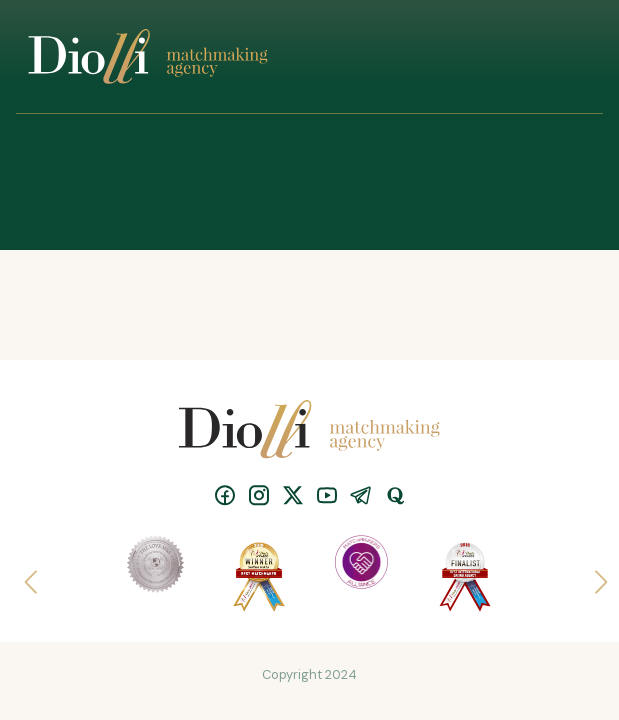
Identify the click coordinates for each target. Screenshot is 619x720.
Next (593, 576)
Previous (26, 576)
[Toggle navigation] (564, 57)
